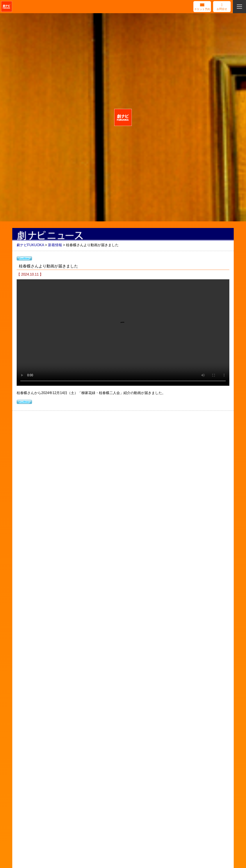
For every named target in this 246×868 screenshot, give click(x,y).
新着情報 (55, 245)
